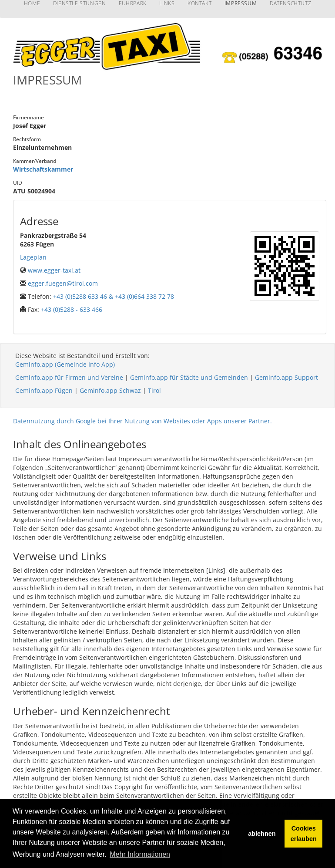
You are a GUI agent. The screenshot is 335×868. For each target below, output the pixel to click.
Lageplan (33, 257)
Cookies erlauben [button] (304, 834)
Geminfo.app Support (286, 377)
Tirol (154, 390)
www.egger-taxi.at (54, 270)
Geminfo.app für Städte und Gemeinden (189, 377)
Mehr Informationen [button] (140, 854)
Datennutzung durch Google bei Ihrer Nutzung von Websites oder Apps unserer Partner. (142, 421)
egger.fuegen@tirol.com (63, 283)
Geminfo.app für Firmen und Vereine (69, 377)
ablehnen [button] (262, 834)
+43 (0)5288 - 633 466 (72, 309)
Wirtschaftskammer (43, 169)
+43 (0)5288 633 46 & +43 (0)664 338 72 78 (114, 296)
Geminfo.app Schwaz (110, 390)
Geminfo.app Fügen (44, 390)
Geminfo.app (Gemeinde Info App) (65, 364)
